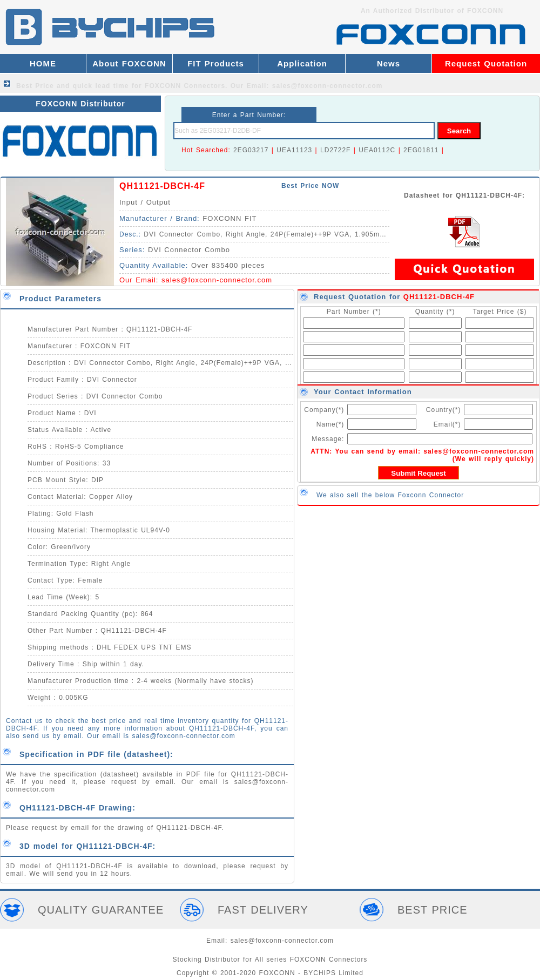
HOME (43, 63)
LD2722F (335, 150)
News (389, 63)
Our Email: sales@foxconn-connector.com (307, 86)
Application (302, 63)
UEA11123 (294, 150)
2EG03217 (251, 150)
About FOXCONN (129, 63)
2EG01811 (421, 150)
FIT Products (216, 63)
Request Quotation (486, 63)
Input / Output (145, 202)
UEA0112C (377, 150)
